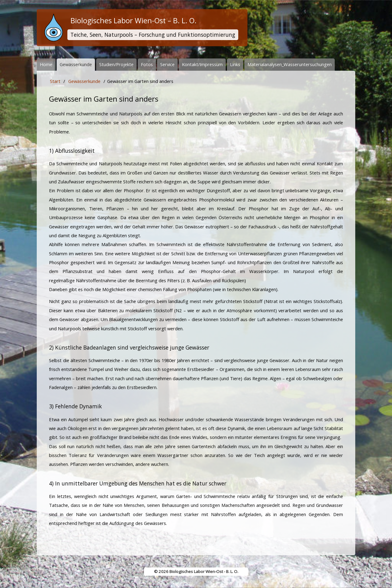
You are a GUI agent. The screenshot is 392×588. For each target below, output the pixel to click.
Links (235, 64)
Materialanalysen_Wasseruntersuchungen (290, 64)
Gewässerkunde (76, 64)
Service (167, 64)
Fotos (147, 64)
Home (46, 64)
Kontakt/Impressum (202, 64)
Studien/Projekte (116, 64)
